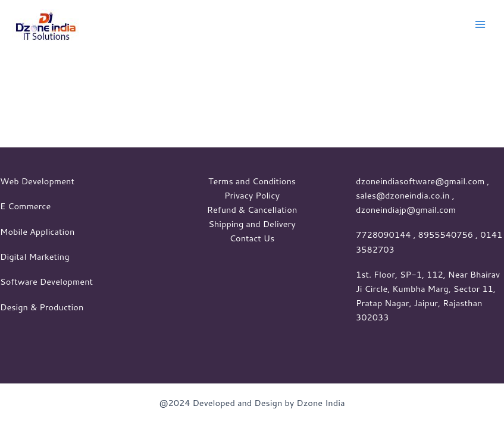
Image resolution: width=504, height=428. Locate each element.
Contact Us (252, 238)
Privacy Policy (252, 195)
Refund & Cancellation (252, 210)
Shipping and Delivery (252, 224)
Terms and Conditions (252, 181)
